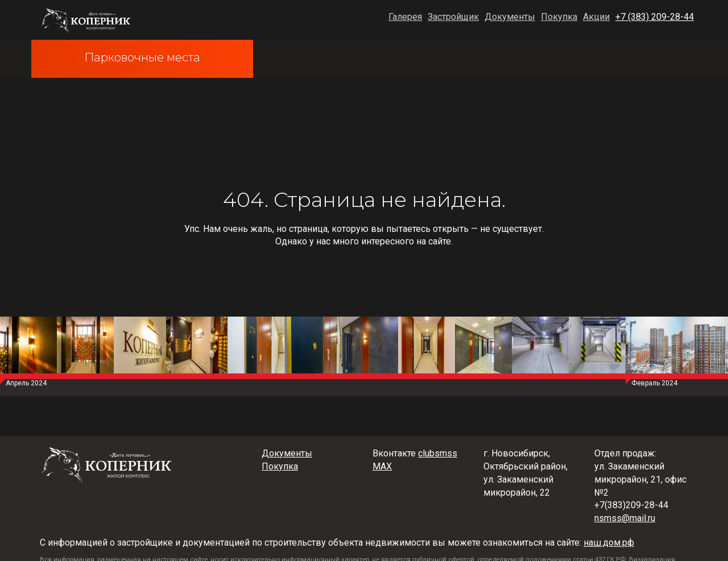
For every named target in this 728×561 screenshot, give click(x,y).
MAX (382, 466)
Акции (596, 17)
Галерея (405, 17)
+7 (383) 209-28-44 (655, 17)
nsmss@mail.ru (625, 518)
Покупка (559, 17)
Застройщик (453, 17)
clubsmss (438, 453)
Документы (510, 17)
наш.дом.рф (609, 543)
